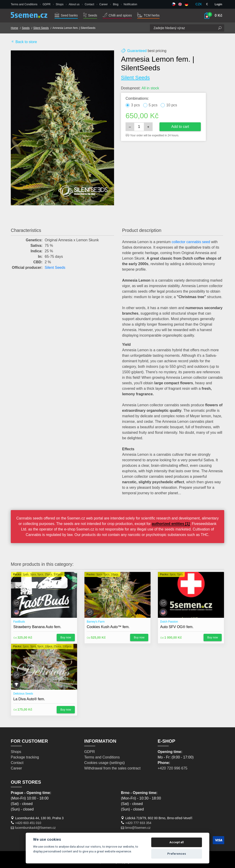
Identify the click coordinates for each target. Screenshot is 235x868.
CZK (199, 4)
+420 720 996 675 (172, 768)
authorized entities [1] (171, 524)
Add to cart (180, 127)
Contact (89, 4)
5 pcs (153, 105)
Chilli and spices (117, 15)
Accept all (177, 842)
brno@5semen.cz (138, 828)
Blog (116, 4)
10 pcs (172, 105)
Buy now (66, 637)
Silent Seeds (41, 28)
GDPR (47, 4)
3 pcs (135, 105)
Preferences (177, 854)
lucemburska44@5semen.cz (35, 828)
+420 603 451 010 (28, 823)
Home (14, 28)
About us (74, 4)
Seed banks (66, 15)
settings (117, 763)
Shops (60, 4)
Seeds (90, 15)
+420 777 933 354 (138, 823)
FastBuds (19, 622)
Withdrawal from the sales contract (112, 768)
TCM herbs (148, 15)
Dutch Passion (169, 622)
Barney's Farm (96, 622)
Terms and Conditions (24, 4)
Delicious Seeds (23, 694)
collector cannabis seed (191, 242)
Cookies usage (96, 763)
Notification (130, 4)
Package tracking (25, 757)
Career (104, 4)
